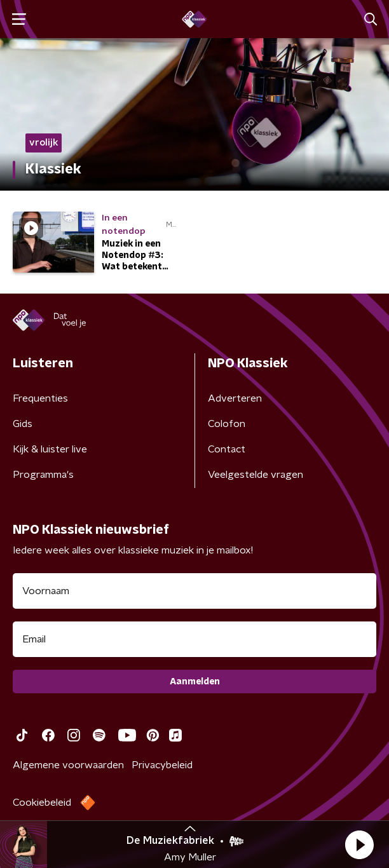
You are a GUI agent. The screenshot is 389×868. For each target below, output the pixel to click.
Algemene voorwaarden (68, 765)
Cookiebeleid (42, 803)
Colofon (227, 424)
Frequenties (40, 398)
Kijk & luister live (50, 449)
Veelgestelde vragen (256, 475)
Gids (23, 424)
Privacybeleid (162, 765)
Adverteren (235, 398)
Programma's (43, 475)
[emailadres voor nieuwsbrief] (194, 639)
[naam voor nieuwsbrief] (194, 591)
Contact (227, 449)
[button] (359, 844)
